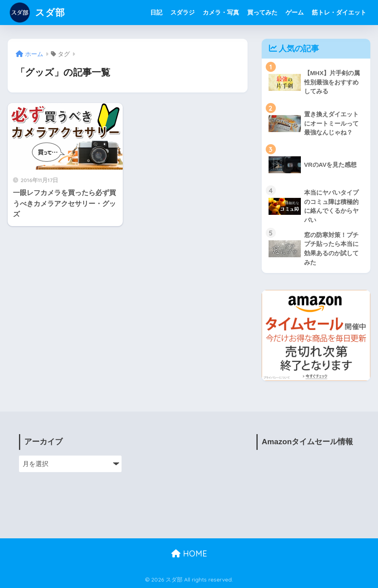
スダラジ (183, 12)
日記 (156, 12)
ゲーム (295, 12)
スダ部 (37, 12)
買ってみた (262, 12)
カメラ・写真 (221, 12)
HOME (189, 553)
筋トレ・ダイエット (339, 12)
